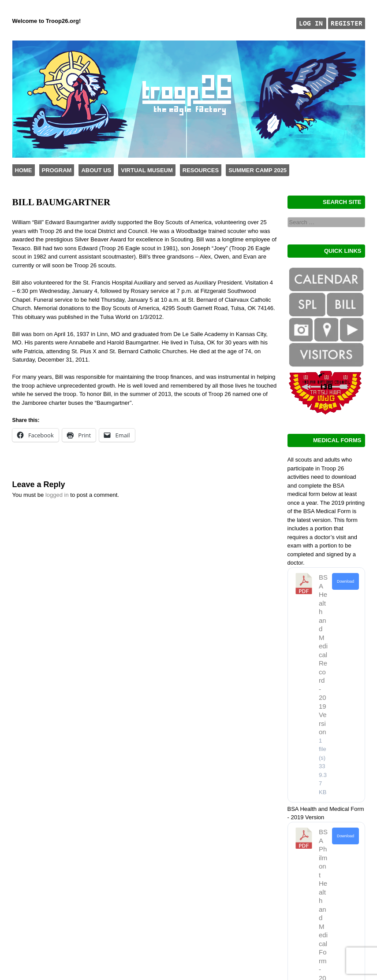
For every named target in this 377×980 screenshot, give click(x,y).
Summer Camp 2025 (258, 170)
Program (57, 170)
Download (345, 581)
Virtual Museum (147, 170)
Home (24, 170)
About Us (96, 170)
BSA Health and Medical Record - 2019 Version (323, 655)
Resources (201, 170)
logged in (57, 495)
